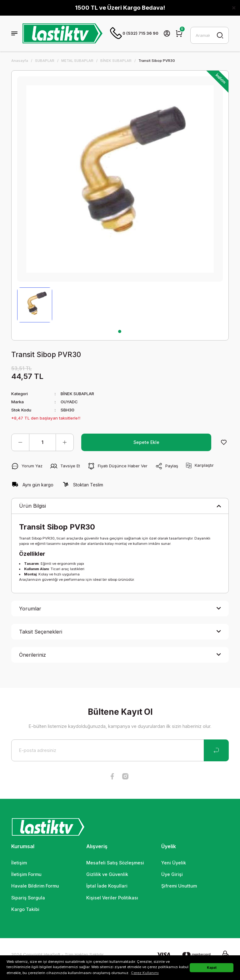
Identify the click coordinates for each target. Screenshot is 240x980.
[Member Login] (167, 34)
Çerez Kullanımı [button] (145, 973)
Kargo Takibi (25, 910)
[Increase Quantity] (65, 443)
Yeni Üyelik (174, 863)
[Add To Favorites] (224, 443)
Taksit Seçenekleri (41, 632)
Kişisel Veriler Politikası (112, 898)
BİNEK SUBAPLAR (78, 394)
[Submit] (216, 751)
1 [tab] (120, 332)
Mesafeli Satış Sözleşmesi (115, 863)
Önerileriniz (32, 655)
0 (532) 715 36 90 (134, 34)
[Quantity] (42, 443)
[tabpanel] (35, 306)
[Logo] (62, 34)
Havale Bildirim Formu (35, 886)
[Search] (210, 36)
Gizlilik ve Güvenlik (107, 875)
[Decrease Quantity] (20, 443)
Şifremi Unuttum (179, 886)
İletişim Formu (26, 875)
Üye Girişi (172, 875)
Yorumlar (30, 609)
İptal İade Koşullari (107, 886)
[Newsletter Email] (120, 751)
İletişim (19, 863)
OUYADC (69, 402)
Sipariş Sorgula (28, 898)
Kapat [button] (212, 968)
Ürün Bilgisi (32, 506)
